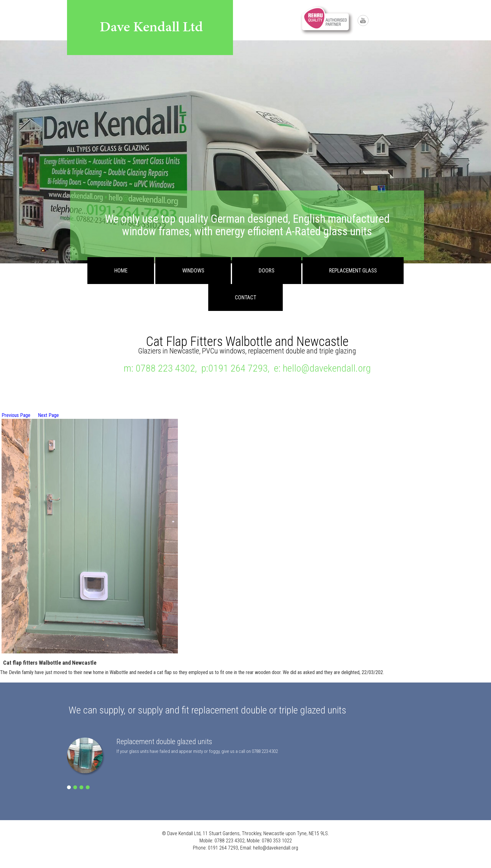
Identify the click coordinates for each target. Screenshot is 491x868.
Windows (193, 271)
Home (121, 271)
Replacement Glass (353, 271)
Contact (246, 297)
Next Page (48, 415)
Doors (266, 271)
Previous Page (16, 415)
